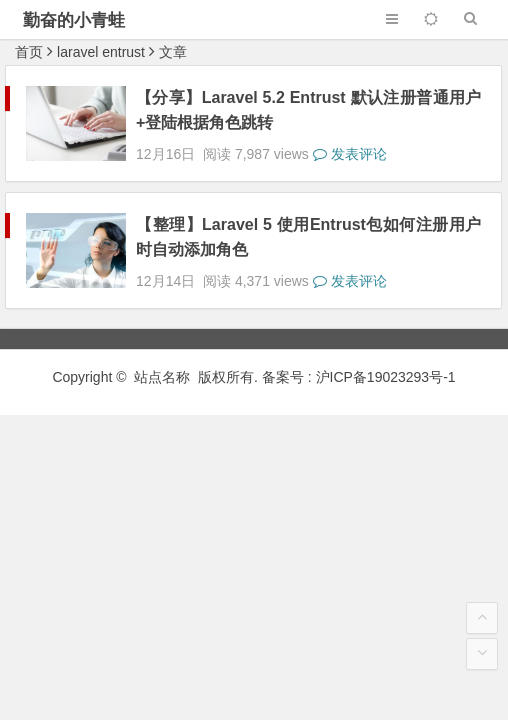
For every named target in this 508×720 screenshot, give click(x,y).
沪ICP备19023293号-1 (386, 341)
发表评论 (350, 136)
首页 (29, 52)
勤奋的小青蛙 (74, 20)
